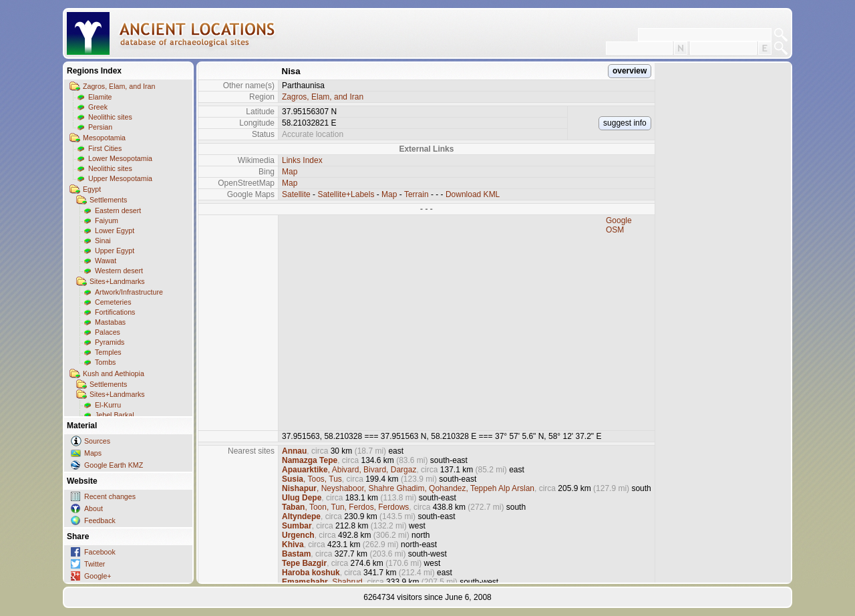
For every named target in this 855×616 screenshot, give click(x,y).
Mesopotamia (104, 138)
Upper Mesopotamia (120, 178)
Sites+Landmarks (117, 281)
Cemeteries (113, 302)
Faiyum (107, 220)
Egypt (92, 189)
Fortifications (115, 312)
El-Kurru (108, 405)
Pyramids (110, 342)
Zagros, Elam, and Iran (119, 86)
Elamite (100, 97)
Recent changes (110, 496)
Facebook (100, 552)
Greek (98, 107)
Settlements (108, 200)
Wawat (106, 261)
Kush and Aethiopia (114, 373)
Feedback (100, 520)
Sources (97, 441)
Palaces (108, 332)
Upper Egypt (115, 251)
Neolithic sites (110, 117)
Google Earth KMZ (114, 465)
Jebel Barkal (115, 415)
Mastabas (110, 322)
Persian (100, 127)
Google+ (98, 576)
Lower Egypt (115, 230)
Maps (93, 453)
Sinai (103, 241)
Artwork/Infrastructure (129, 292)
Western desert (119, 271)
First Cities (105, 148)
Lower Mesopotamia (120, 158)
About (94, 508)
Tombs (105, 362)
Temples (108, 352)
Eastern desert (118, 210)
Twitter (95, 564)
